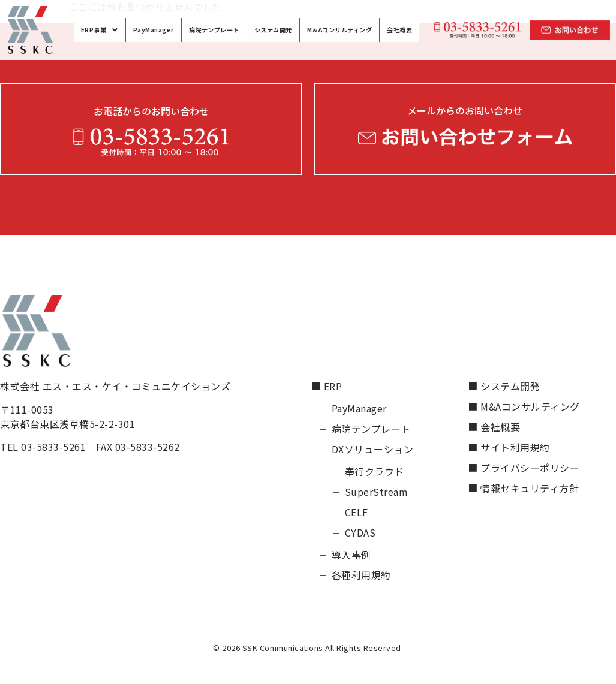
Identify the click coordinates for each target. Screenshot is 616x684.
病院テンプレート (214, 30)
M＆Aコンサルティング (340, 30)
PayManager (154, 30)
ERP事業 (100, 30)
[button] (100, 30)
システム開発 (273, 30)
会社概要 (399, 30)
